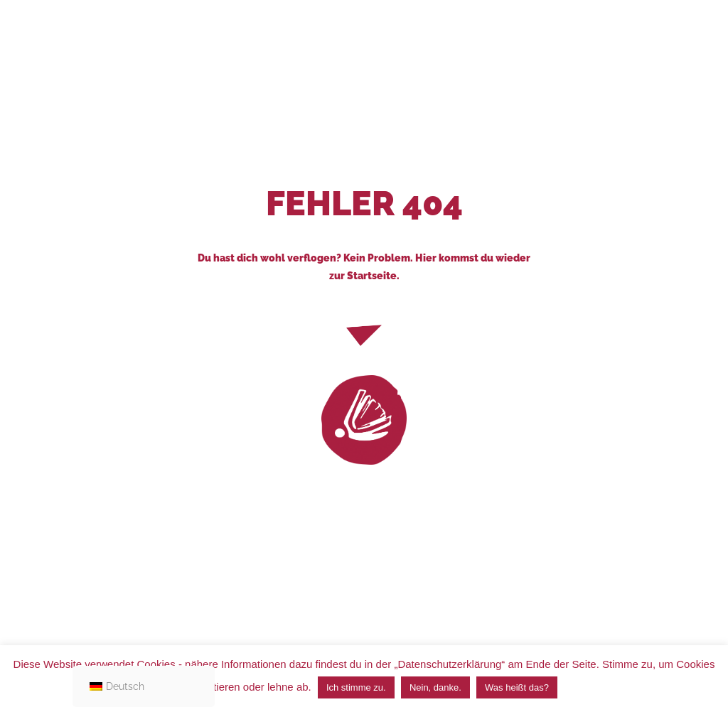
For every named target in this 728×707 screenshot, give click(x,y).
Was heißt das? (517, 687)
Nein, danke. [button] (435, 687)
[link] (364, 420)
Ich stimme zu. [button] (356, 687)
